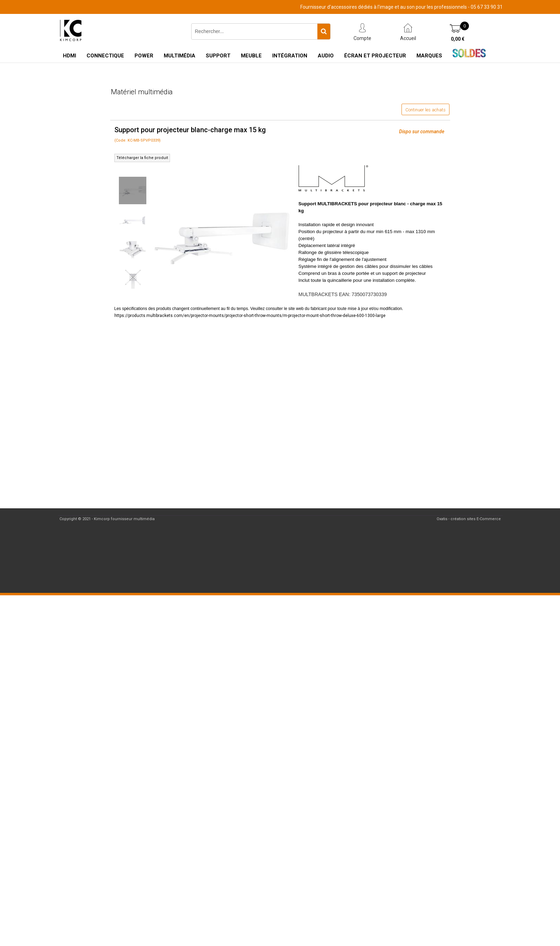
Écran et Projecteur (375, 56)
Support (218, 56)
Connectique (105, 56)
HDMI (70, 56)
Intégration (290, 56)
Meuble (251, 56)
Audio (326, 56)
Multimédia (180, 56)
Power (144, 56)
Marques (429, 56)
